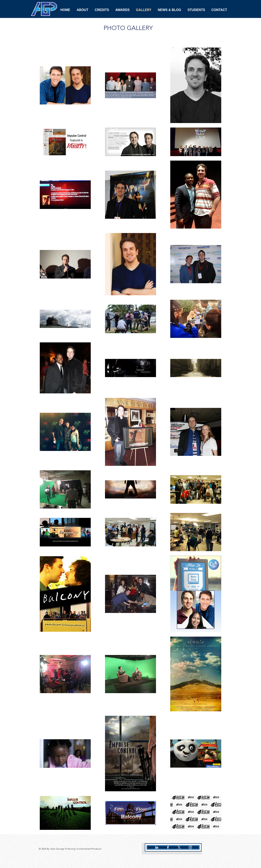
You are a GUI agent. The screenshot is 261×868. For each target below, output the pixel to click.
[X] (179, 847)
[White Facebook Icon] (168, 847)
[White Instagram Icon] (190, 847)
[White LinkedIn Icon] (157, 847)
